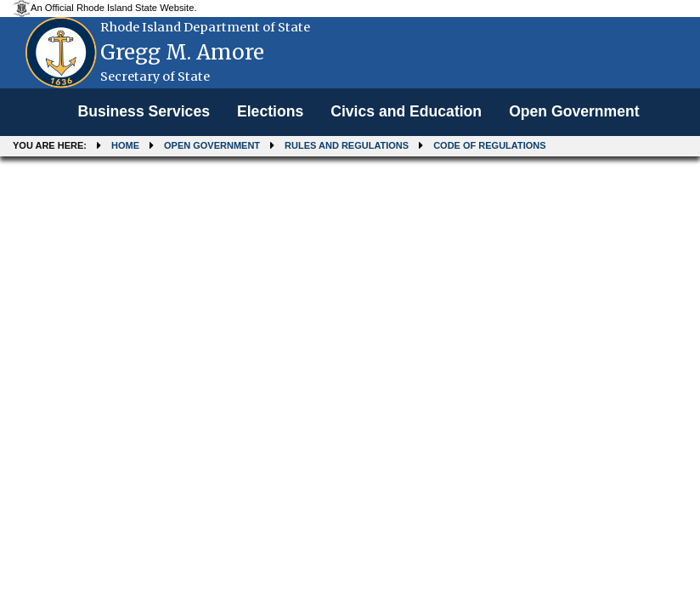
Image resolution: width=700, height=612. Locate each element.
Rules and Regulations (347, 145)
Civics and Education (406, 111)
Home (125, 145)
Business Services (144, 111)
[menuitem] (144, 112)
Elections (270, 111)
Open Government (574, 111)
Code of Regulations (489, 145)
